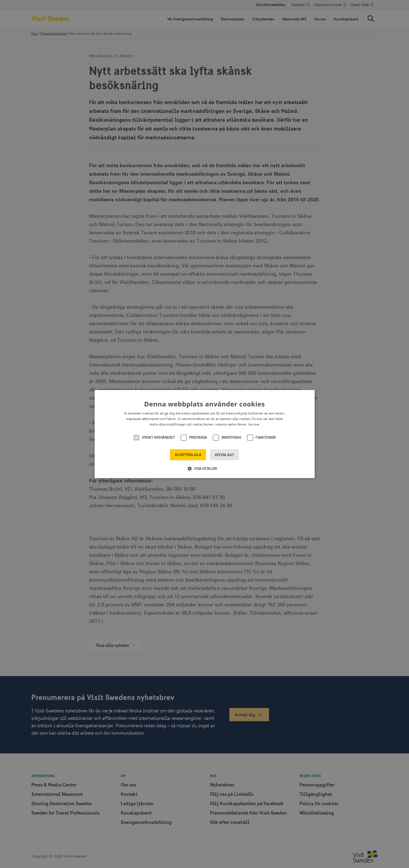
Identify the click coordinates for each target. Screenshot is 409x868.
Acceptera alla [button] (188, 455)
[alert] (205, 434)
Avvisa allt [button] (224, 455)
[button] (205, 468)
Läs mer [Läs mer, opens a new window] (254, 424)
